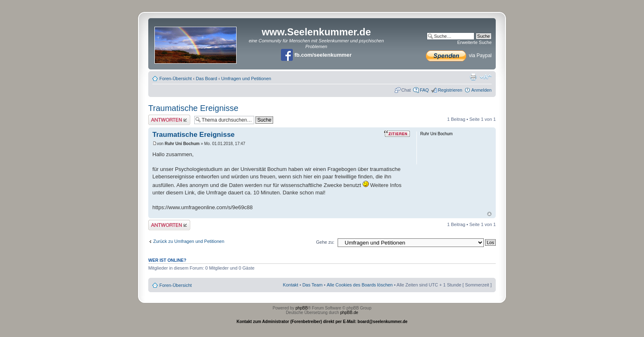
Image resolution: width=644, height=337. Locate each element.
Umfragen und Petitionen (246, 78)
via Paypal (459, 55)
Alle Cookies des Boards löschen (360, 285)
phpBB (301, 308)
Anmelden (481, 90)
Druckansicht (473, 77)
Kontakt (291, 285)
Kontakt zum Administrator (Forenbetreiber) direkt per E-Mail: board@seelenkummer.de (322, 322)
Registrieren (450, 90)
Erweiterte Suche (474, 42)
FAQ (424, 90)
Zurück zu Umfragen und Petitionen (189, 241)
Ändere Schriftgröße (486, 77)
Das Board (207, 78)
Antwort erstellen (169, 120)
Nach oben (489, 214)
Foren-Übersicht (176, 78)
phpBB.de (349, 313)
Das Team (312, 285)
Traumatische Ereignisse (193, 108)
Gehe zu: (325, 242)
